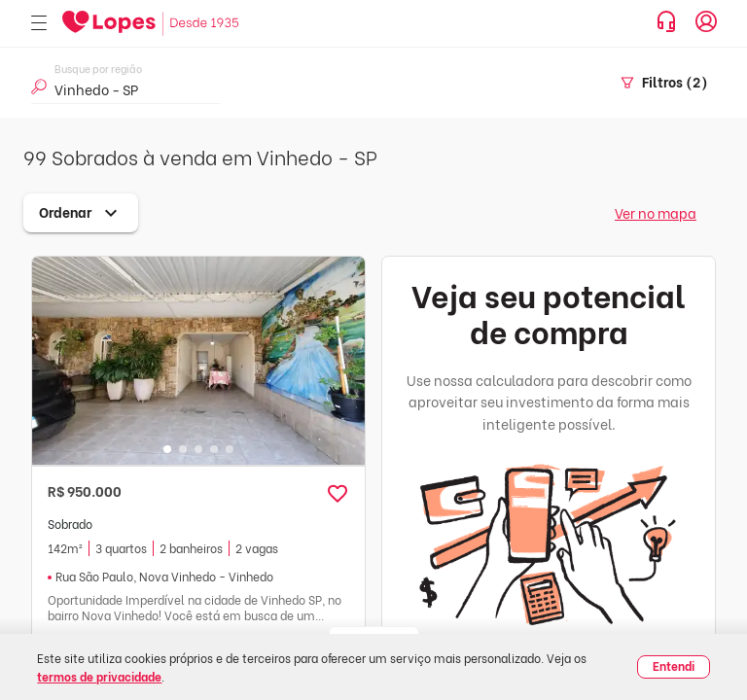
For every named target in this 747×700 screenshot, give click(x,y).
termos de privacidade (99, 676)
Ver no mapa (656, 212)
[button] (338, 494)
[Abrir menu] (39, 24)
